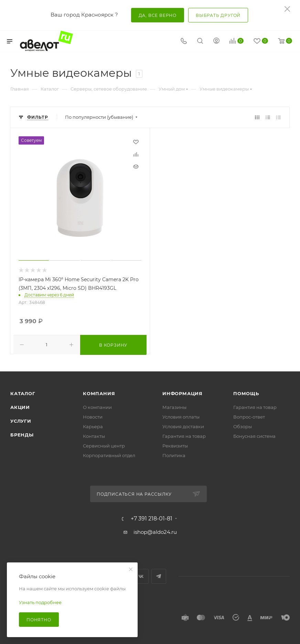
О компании (97, 407)
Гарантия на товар (184, 436)
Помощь (246, 393)
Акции (20, 407)
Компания (99, 393)
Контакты (94, 436)
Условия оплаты (181, 417)
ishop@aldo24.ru (155, 532)
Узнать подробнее (40, 602)
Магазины (174, 407)
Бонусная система (254, 436)
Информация (183, 393)
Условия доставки (183, 426)
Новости (93, 417)
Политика (174, 455)
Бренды (22, 435)
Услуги (21, 421)
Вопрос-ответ (249, 417)
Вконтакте (141, 576)
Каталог (23, 393)
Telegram (159, 576)
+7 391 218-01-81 (152, 519)
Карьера (93, 426)
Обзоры (243, 426)
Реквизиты (175, 446)
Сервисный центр (104, 446)
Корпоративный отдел (109, 455)
